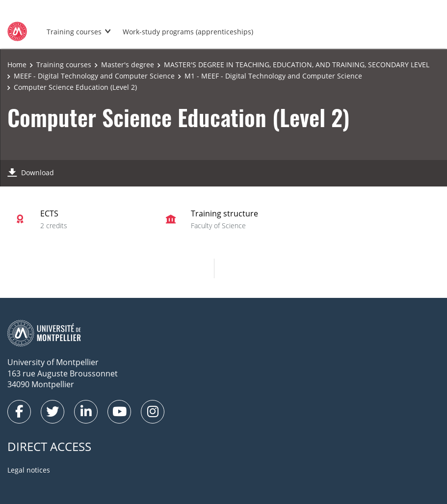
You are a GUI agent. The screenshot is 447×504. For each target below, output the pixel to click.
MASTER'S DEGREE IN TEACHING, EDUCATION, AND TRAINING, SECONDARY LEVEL (297, 65)
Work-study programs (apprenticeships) (188, 32)
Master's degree (128, 65)
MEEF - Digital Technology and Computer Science (94, 76)
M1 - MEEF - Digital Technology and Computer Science (273, 76)
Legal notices (29, 470)
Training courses (74, 32)
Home (17, 65)
